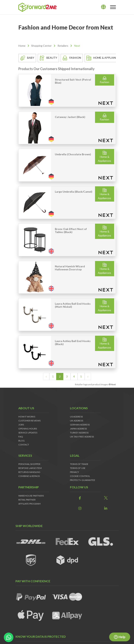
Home (22, 46)
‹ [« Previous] (46, 376)
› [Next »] (88, 376)
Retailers (63, 46)
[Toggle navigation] (113, 7)
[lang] (103, 7)
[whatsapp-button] (9, 637)
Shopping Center (41, 46)
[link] (80, 498)
